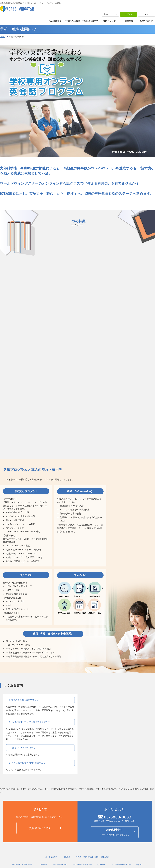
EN (147, 14)
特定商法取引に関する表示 (22, 864)
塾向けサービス (111, 14)
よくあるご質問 (51, 857)
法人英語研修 (55, 21)
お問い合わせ (146, 21)
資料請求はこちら (40, 828)
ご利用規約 (43, 864)
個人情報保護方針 (60, 864)
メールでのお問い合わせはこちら (115, 832)
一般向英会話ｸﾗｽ (90, 21)
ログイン (129, 14)
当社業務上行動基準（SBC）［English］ (127, 864)
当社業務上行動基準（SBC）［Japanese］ (89, 864)
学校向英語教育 (72, 21)
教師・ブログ (109, 21)
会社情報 (129, 21)
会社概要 (67, 857)
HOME (3, 37)
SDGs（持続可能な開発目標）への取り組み (93, 857)
